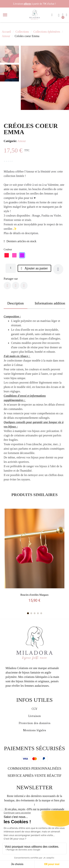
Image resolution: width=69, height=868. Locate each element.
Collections (22, 32)
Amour (6, 36)
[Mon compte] (67, 15)
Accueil (6, 32)
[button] (52, 15)
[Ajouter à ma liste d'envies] (58, 269)
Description (16, 303)
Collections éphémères (47, 32)
